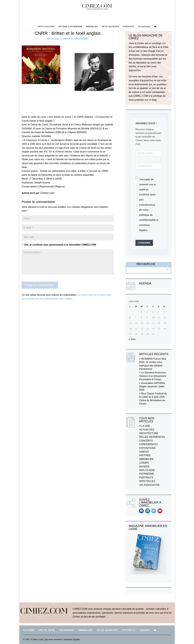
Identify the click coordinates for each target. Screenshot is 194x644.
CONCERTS (67, 39)
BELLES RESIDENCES (152, 437)
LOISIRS (144, 463)
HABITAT (144, 452)
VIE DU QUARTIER (110, 27)
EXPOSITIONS (147, 448)
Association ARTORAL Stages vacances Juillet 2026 (152, 387)
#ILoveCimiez (144, 27)
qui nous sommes (53, 639)
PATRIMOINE (147, 474)
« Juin (132, 339)
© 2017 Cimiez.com (33, 639)
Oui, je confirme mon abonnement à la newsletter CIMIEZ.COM (59, 245)
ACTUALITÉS (147, 430)
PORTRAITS (128, 27)
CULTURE (29, 630)
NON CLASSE (147, 470)
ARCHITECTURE (149, 433)
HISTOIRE (145, 455)
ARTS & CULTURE (46, 27)
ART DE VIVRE (47, 630)
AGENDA (145, 630)
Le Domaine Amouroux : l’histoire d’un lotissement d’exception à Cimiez (153, 376)
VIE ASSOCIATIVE (149, 485)
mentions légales (72, 639)
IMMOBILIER (92, 27)
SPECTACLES (81, 39)
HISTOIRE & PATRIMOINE (70, 27)
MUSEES (144, 467)
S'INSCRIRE (144, 243)
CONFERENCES (149, 444)
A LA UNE (145, 426)
